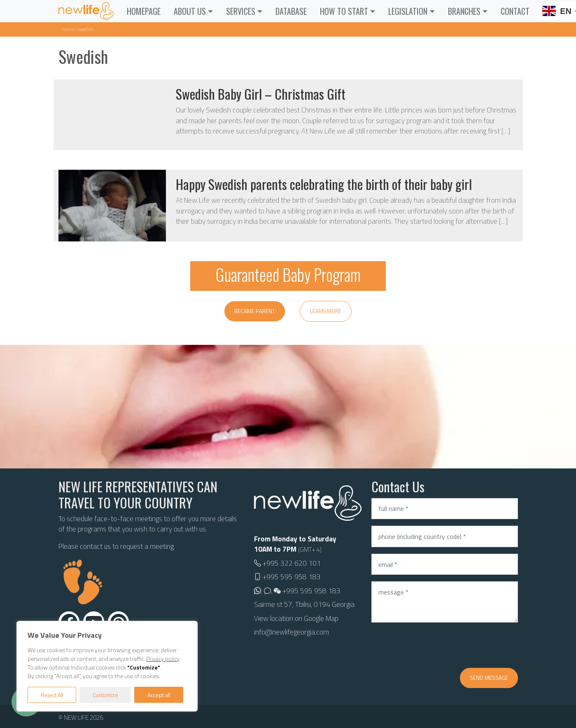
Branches (464, 11)
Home (68, 29)
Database (291, 11)
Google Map (321, 618)
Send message (489, 678)
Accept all (159, 695)
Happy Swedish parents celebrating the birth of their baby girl (324, 184)
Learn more (326, 311)
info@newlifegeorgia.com (291, 632)
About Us (190, 11)
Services (241, 11)
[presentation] (434, 645)
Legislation (408, 11)
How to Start (344, 11)
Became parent (255, 311)
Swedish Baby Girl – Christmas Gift (261, 94)
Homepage (144, 11)
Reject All (52, 695)
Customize (105, 695)
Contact (515, 11)
